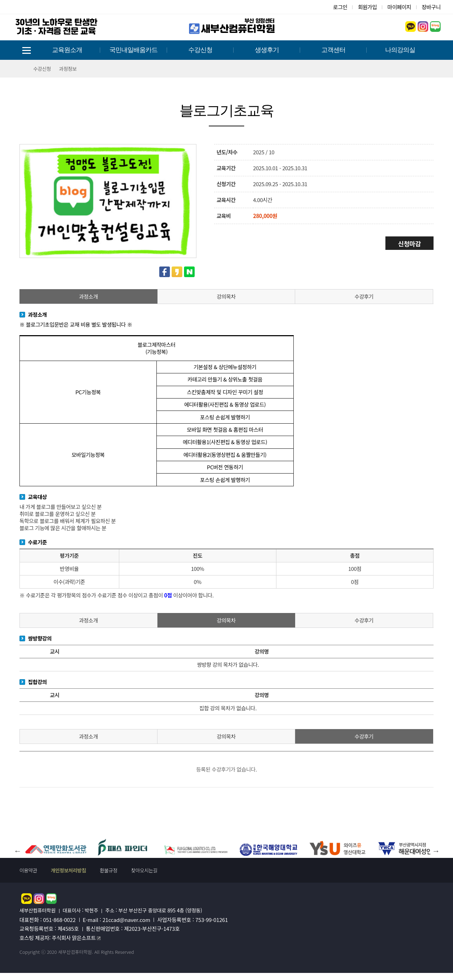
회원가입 (367, 7)
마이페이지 (399, 7)
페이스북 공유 (165, 272)
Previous (17, 845)
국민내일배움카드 (133, 50)
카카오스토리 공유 (177, 272)
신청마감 (409, 243)
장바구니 (431, 7)
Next (436, 845)
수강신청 (200, 50)
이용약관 (28, 870)
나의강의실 (400, 50)
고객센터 (333, 50)
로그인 (340, 7)
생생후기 (267, 50)
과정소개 (88, 296)
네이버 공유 (189, 272)
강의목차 (226, 296)
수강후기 (364, 296)
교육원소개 (67, 50)
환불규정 (109, 870)
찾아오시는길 (144, 870)
